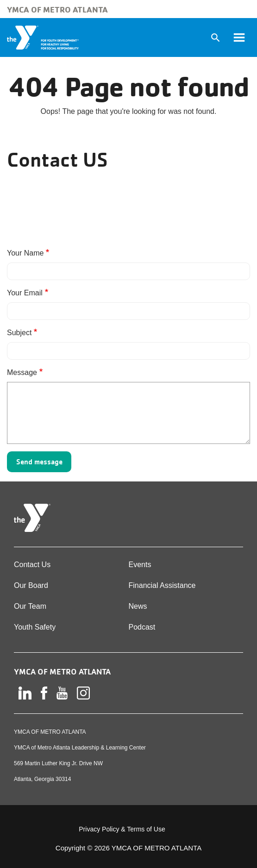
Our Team (30, 606)
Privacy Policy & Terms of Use (122, 829)
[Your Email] (128, 311)
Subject (19, 333)
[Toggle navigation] (239, 37)
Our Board (31, 585)
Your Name (25, 253)
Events (140, 565)
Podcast (142, 627)
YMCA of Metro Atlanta (57, 9)
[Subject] (128, 351)
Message (22, 372)
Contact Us (32, 565)
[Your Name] (128, 271)
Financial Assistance (162, 585)
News (138, 606)
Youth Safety (35, 627)
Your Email (25, 293)
